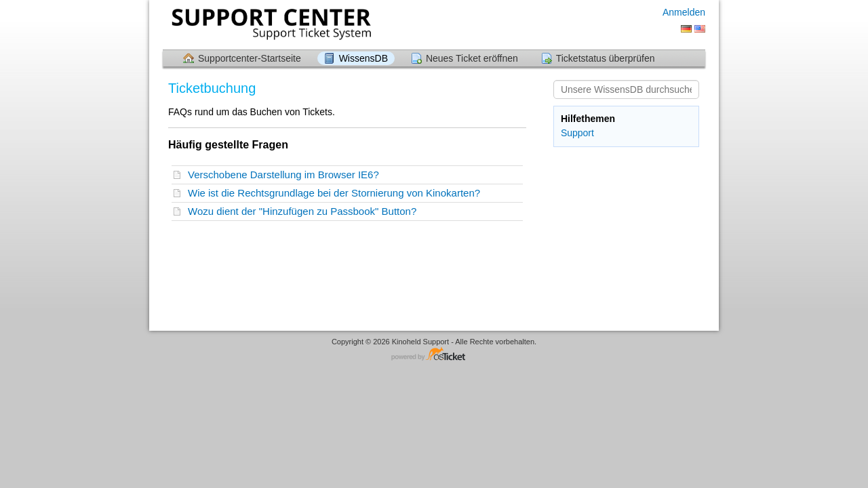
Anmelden (684, 12)
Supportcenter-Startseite (250, 58)
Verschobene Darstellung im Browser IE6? (286, 175)
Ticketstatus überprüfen (606, 58)
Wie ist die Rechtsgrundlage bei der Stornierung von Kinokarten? (337, 193)
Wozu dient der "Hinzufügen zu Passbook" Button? (305, 211)
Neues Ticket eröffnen (472, 58)
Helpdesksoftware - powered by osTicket (434, 355)
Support (577, 133)
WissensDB (363, 58)
